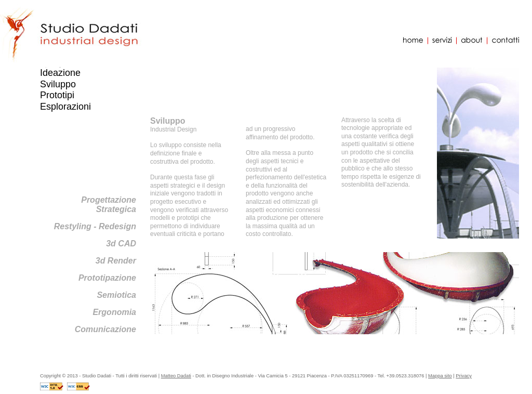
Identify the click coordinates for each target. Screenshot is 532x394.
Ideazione (60, 73)
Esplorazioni (65, 107)
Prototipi (57, 95)
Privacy (464, 376)
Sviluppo (58, 84)
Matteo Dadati (176, 376)
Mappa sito (440, 376)
